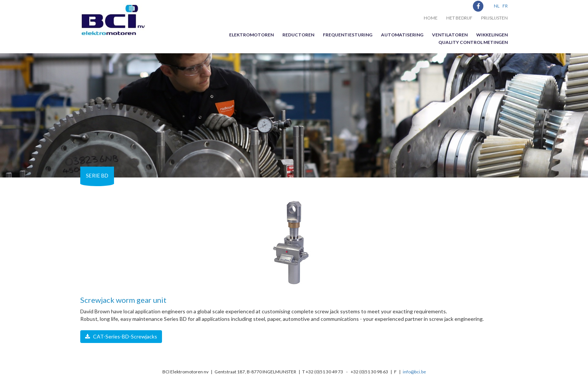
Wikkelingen (492, 35)
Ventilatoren (450, 35)
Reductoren (298, 35)
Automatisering (402, 35)
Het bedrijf (459, 18)
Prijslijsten (494, 18)
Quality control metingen (473, 42)
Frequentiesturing (348, 35)
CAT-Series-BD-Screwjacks (121, 336)
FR (505, 6)
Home (431, 18)
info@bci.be (414, 372)
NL (497, 6)
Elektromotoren (251, 35)
